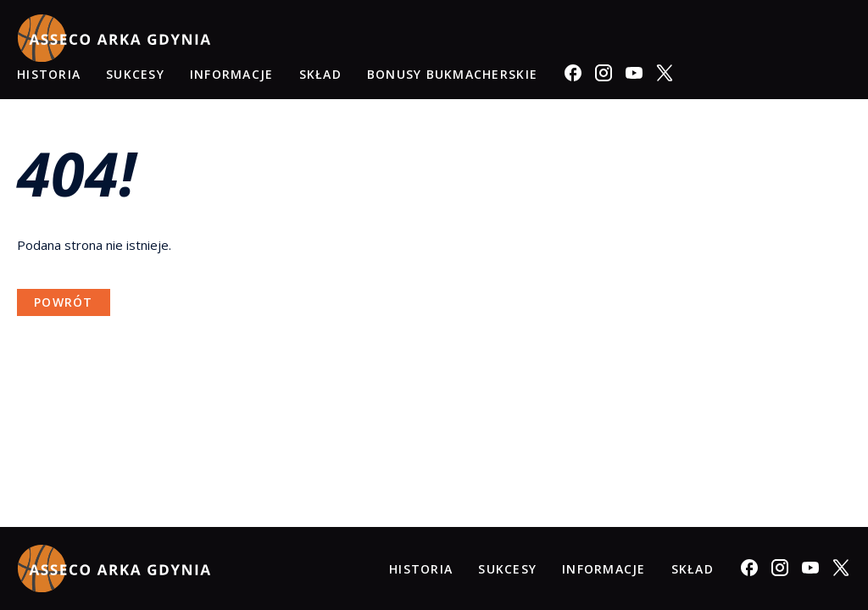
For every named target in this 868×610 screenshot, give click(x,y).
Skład (320, 74)
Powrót (64, 302)
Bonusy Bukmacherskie (452, 74)
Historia (49, 74)
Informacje (232, 74)
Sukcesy (135, 74)
